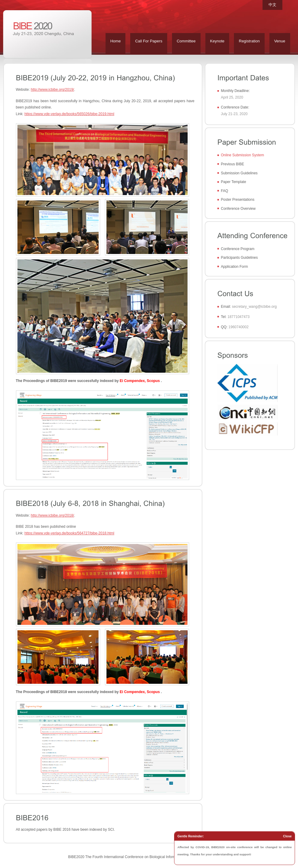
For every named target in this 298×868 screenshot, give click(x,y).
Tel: (224, 317)
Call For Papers (149, 41)
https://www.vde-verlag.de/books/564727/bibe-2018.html (69, 533)
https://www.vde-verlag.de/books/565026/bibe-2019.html (69, 114)
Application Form (235, 267)
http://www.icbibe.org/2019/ (52, 90)
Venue (280, 41)
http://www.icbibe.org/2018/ (52, 515)
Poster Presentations (238, 200)
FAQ (225, 191)
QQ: (224, 327)
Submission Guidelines (239, 173)
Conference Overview (238, 209)
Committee (186, 41)
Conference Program (238, 249)
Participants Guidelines (240, 258)
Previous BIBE (233, 164)
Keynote (217, 41)
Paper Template (234, 182)
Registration (249, 41)
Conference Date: (235, 107)
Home (116, 41)
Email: (226, 307)
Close (287, 836)
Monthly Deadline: (235, 91)
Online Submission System (243, 155)
